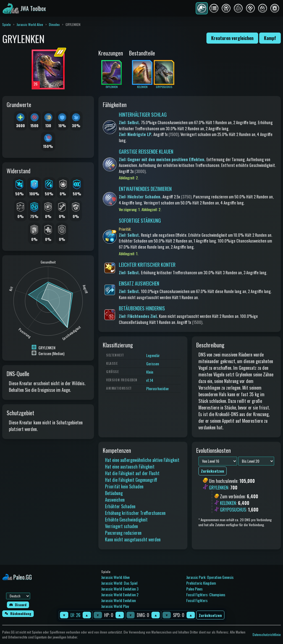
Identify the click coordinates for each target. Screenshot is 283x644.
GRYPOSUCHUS (233, 510)
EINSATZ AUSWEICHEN (139, 283)
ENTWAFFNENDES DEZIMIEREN (145, 189)
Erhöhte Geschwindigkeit (126, 520)
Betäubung (114, 493)
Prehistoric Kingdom (201, 583)
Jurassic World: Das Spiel (119, 583)
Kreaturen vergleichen (232, 38)
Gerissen (153, 364)
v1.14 (150, 380)
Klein (150, 372)
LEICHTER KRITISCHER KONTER (147, 265)
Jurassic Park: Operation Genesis (210, 577)
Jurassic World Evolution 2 (120, 594)
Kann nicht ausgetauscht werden (133, 539)
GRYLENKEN (219, 488)
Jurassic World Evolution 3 (120, 589)
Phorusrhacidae (157, 388)
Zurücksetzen (210, 615)
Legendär (153, 355)
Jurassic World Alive (30, 24)
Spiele (6, 24)
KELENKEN (228, 503)
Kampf (270, 38)
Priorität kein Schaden (124, 486)
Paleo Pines (194, 589)
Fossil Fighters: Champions (206, 594)
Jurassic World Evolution (118, 600)
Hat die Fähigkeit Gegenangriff (131, 480)
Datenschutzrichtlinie (267, 634)
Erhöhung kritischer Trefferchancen (135, 513)
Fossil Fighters (197, 600)
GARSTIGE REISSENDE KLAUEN (146, 151)
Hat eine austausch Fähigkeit (130, 467)
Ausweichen (115, 500)
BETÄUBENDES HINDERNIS (142, 308)
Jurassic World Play (115, 606)
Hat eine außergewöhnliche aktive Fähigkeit (142, 460)
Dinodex (54, 24)
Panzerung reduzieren (123, 533)
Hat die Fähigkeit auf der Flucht (132, 473)
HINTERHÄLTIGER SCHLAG (143, 115)
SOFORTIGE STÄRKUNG (140, 220)
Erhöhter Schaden (120, 506)
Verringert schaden (121, 526)
